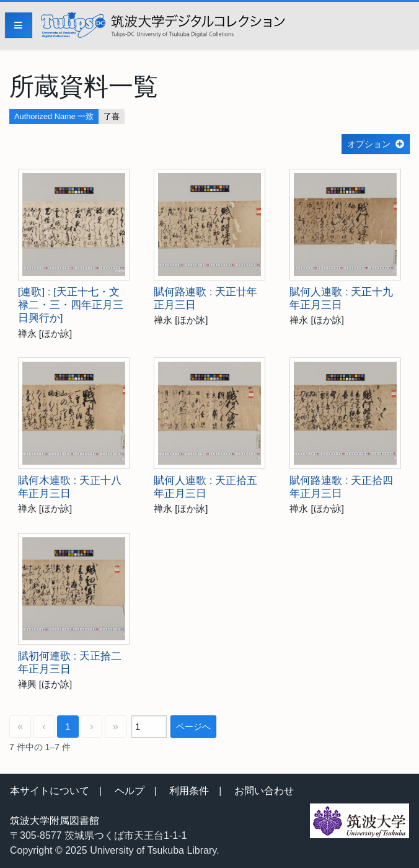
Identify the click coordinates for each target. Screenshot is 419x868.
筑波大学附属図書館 (55, 821)
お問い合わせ (264, 791)
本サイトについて (50, 791)
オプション (369, 144)
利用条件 (189, 791)
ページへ (193, 727)
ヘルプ (130, 791)
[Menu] (19, 25)
